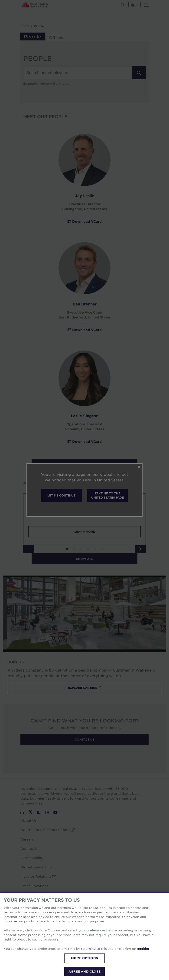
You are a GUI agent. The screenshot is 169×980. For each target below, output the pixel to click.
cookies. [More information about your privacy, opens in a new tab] (144, 957)
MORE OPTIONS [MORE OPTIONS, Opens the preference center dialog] (84, 967)
